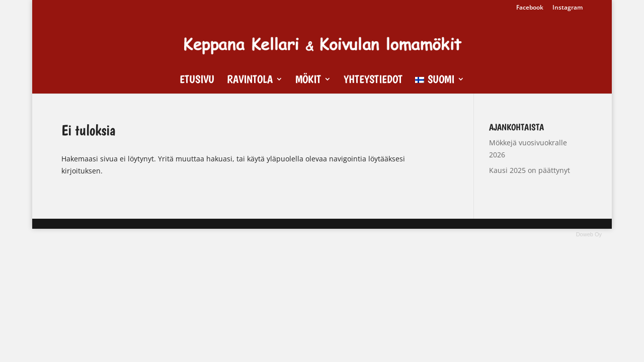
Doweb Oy (589, 234)
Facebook (530, 8)
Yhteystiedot (373, 80)
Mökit (308, 80)
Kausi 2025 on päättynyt (530, 170)
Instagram (568, 8)
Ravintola (250, 80)
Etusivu (197, 80)
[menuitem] (440, 84)
